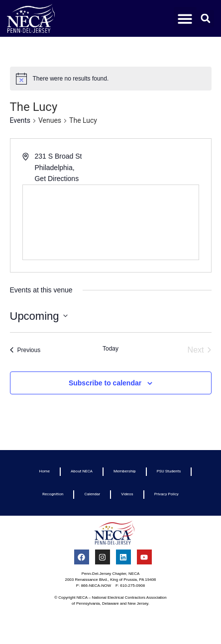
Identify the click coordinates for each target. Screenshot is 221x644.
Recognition (53, 494)
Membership (125, 471)
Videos (127, 494)
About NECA (82, 471)
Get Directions (56, 179)
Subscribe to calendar (105, 383)
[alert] (111, 79)
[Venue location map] (111, 222)
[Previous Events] (25, 350)
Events (20, 120)
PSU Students (169, 471)
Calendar (92, 494)
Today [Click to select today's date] (110, 349)
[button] (185, 19)
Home (45, 471)
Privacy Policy (166, 494)
